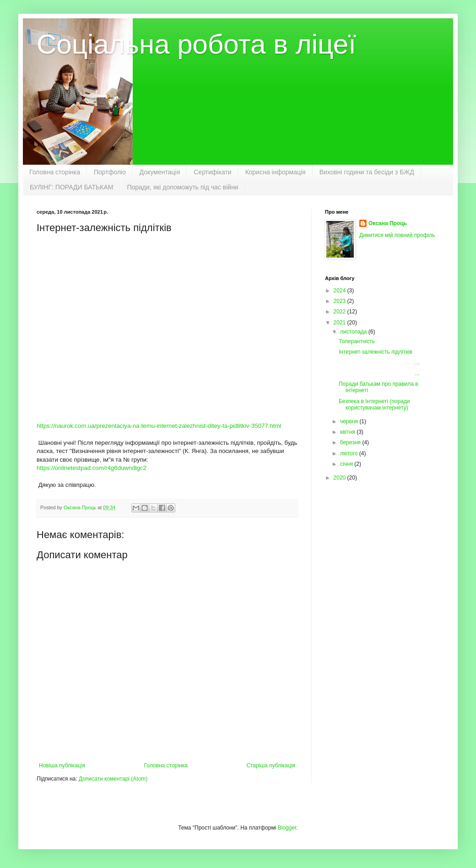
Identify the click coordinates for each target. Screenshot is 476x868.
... (379, 362)
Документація (160, 172)
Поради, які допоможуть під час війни (182, 187)
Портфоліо (110, 172)
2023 (341, 301)
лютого (350, 453)
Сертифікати (212, 172)
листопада (354, 332)
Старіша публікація (271, 766)
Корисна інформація (276, 172)
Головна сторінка (55, 172)
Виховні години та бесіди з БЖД (367, 172)
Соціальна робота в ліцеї (196, 44)
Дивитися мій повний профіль (397, 235)
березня (351, 442)
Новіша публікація (62, 766)
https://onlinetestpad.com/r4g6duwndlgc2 (92, 468)
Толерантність (357, 341)
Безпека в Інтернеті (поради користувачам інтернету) (374, 404)
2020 (341, 478)
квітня (348, 432)
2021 (341, 323)
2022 (341, 312)
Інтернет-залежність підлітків (376, 352)
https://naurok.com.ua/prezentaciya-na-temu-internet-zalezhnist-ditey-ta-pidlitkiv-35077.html (159, 426)
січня (347, 464)
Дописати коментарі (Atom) (113, 779)
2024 (341, 291)
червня (350, 421)
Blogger (287, 828)
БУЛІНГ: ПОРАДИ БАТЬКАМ (71, 187)
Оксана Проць (388, 223)
